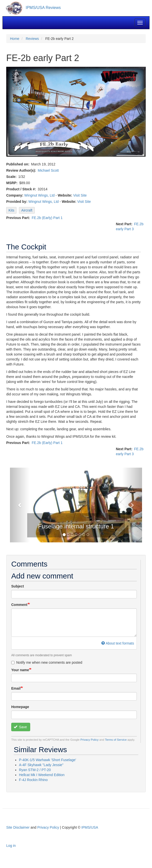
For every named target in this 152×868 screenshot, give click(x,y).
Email (16, 688)
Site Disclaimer (18, 827)
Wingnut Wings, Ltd (39, 195)
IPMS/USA (90, 827)
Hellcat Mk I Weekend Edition (42, 775)
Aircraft (27, 210)
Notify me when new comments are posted (47, 662)
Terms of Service (116, 740)
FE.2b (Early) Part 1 (47, 218)
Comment (19, 605)
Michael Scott (48, 170)
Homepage (20, 707)
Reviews (32, 39)
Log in (11, 846)
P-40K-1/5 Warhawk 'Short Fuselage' (48, 760)
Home (15, 39)
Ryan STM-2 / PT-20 (35, 770)
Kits (11, 210)
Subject (18, 586)
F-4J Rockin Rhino (33, 780)
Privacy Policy (89, 740)
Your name (20, 670)
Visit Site (80, 195)
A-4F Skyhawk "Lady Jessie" (41, 765)
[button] (20, 505)
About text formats (118, 643)
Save (20, 727)
